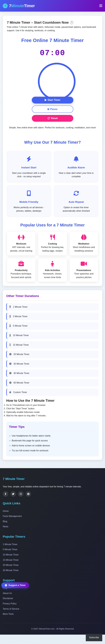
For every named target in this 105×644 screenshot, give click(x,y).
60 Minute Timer (19, 383)
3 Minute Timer (18, 316)
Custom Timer (18, 392)
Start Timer (53, 100)
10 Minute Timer (19, 335)
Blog (5, 521)
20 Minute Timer (19, 354)
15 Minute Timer (19, 345)
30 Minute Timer (19, 364)
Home (6, 511)
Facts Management (12, 516)
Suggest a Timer (15, 585)
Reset (53, 118)
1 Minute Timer (18, 307)
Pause (52, 109)
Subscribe (94, 637)
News (6, 527)
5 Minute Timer (18, 326)
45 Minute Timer (19, 373)
